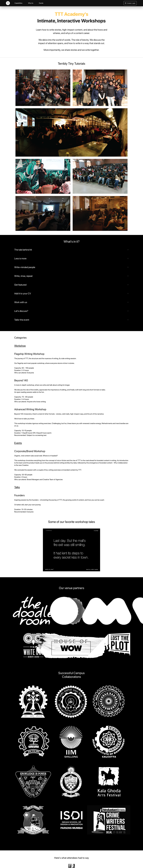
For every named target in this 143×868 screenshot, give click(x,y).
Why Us (31, 3)
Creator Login (130, 3)
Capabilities (18, 3)
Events (41, 3)
